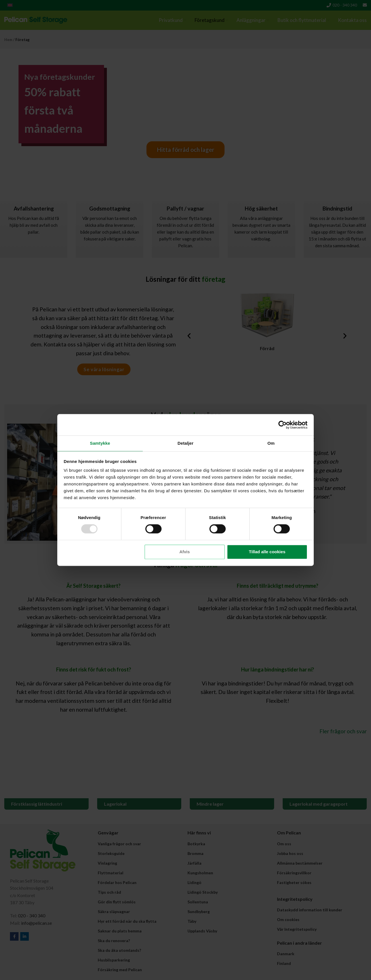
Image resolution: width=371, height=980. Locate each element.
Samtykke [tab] (100, 443)
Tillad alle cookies (267, 552)
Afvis (185, 552)
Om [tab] (271, 443)
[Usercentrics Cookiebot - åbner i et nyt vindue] (283, 424)
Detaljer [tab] (186, 443)
